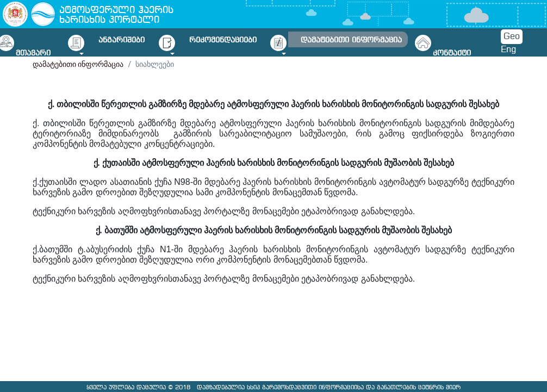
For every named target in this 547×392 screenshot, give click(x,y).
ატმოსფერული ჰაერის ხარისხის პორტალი (116, 15)
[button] (124, 42)
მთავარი (33, 54)
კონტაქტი (452, 54)
